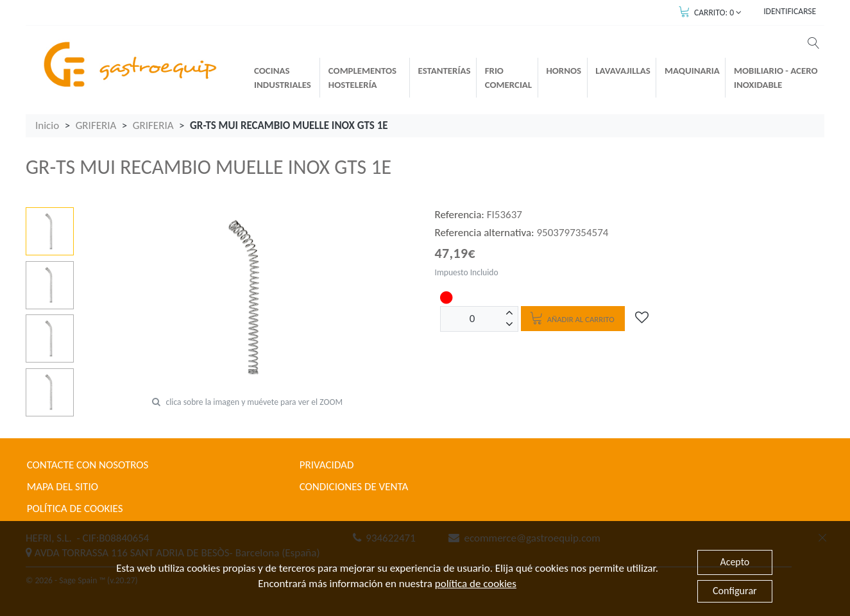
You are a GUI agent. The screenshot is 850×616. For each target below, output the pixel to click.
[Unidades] (472, 319)
